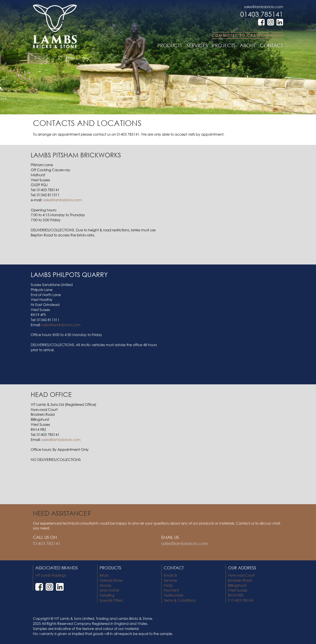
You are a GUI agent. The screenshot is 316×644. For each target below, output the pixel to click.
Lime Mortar (110, 590)
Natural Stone (111, 580)
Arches (105, 585)
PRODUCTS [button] (170, 45)
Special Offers (111, 600)
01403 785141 (262, 14)
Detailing (107, 595)
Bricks (104, 575)
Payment (171, 590)
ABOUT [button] (248, 45)
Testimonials (173, 595)
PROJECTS (224, 45)
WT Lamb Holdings (51, 575)
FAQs (168, 585)
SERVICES (197, 45)
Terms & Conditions (180, 600)
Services (170, 580)
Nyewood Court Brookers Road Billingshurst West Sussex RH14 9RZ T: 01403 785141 (241, 588)
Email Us (170, 575)
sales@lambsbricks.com (264, 7)
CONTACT (271, 45)
